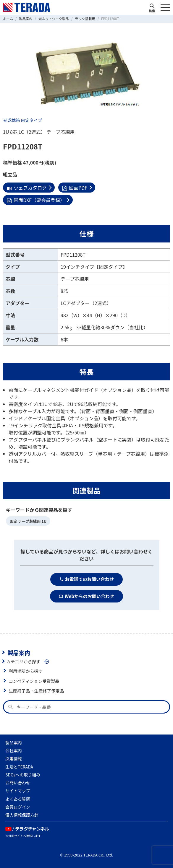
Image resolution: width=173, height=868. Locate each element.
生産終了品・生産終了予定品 (36, 691)
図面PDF (75, 188)
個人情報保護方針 (22, 815)
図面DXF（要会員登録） (36, 200)
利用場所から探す (26, 671)
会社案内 (14, 750)
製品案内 (19, 652)
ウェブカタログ (27, 188)
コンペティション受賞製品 (34, 681)
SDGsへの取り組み (23, 775)
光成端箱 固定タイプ (23, 120)
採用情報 (14, 759)
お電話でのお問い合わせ (86, 579)
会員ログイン (18, 807)
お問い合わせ (18, 783)
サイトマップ (18, 791)
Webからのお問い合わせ (86, 596)
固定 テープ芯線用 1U (28, 521)
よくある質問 (18, 799)
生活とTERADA (19, 767)
